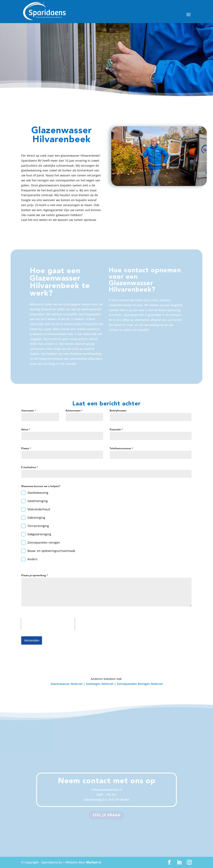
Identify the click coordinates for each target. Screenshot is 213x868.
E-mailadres (30, 467)
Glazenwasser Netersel (67, 684)
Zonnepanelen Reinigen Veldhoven (140, 834)
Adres (26, 429)
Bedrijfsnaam (118, 411)
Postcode (116, 429)
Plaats (26, 448)
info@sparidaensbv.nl (107, 790)
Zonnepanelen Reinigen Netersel (140, 684)
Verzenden (32, 640)
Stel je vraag (106, 815)
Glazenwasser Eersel (100, 834)
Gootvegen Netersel (100, 684)
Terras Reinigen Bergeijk (66, 834)
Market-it (94, 862)
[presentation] (48, 624)
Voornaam (29, 411)
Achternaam (74, 411)
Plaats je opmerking (35, 575)
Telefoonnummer (121, 448)
